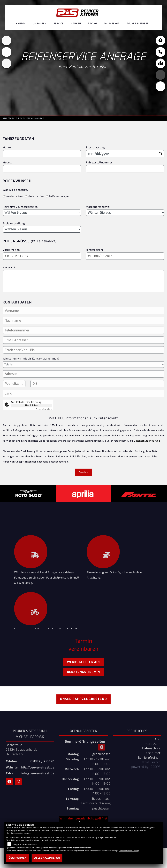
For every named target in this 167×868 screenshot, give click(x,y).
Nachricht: (9, 267)
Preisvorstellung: (14, 223)
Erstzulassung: (96, 147)
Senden (83, 472)
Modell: (8, 163)
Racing (92, 24)
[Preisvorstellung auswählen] (42, 229)
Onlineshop (112, 24)
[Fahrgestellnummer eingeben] (125, 169)
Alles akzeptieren (47, 858)
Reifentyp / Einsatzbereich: (20, 207)
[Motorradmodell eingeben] (42, 169)
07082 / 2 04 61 (42, 761)
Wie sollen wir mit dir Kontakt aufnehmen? (31, 372)
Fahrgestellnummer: (99, 163)
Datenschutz (151, 748)
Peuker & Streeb (138, 24)
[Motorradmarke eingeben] (42, 154)
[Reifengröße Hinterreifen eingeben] (125, 256)
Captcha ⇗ (44, 409)
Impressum (152, 744)
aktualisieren (151, 762)
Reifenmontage (59, 196)
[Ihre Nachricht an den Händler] (83, 281)
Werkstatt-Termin (83, 662)
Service (58, 24)
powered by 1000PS (146, 767)
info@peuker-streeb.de (38, 773)
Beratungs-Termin (83, 672)
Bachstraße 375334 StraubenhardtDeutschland (21, 750)
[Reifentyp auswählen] (42, 213)
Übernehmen (18, 858)
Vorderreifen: (11, 250)
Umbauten (40, 24)
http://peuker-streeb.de (38, 767)
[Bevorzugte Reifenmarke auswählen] (125, 213)
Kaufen (21, 24)
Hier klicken (32, 405)
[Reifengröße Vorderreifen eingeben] (42, 256)
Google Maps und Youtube (25, 845)
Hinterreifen (36, 196)
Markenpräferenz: (98, 207)
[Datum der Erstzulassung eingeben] (125, 154)
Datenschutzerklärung (147, 441)
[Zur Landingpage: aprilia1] (7, 42)
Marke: (7, 147)
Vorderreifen (14, 196)
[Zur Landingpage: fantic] (7, 64)
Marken (76, 24)
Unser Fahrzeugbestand (83, 699)
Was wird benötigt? (15, 190)
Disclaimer (153, 753)
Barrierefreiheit (149, 758)
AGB (158, 739)
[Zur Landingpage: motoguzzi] (7, 53)
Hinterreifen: (94, 250)
